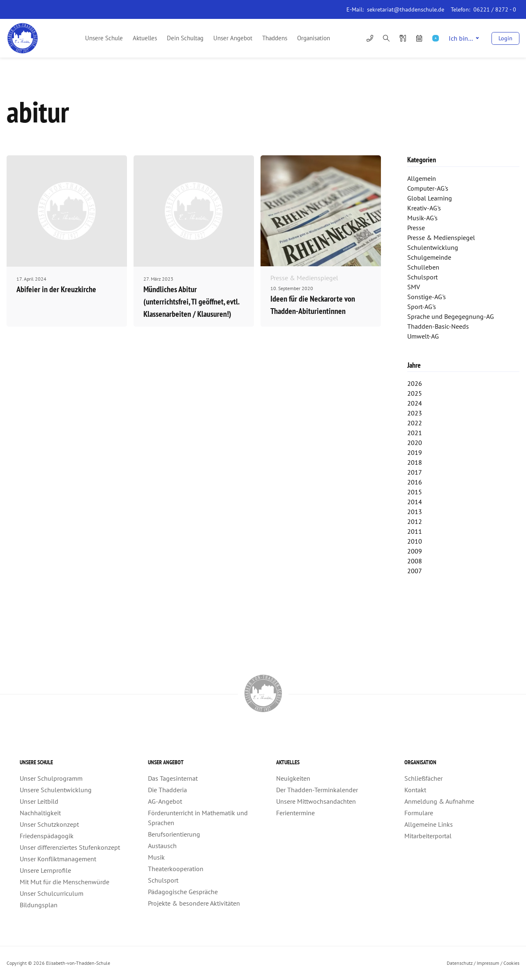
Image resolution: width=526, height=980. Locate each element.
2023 (415, 413)
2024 (415, 403)
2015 (415, 492)
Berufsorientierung (174, 834)
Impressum (488, 963)
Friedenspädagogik (47, 836)
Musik (156, 857)
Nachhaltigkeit (40, 813)
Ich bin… (464, 38)
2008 (415, 561)
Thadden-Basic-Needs (438, 326)
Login (505, 38)
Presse (416, 228)
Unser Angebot (233, 38)
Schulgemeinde (429, 257)
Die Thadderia (167, 790)
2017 (415, 472)
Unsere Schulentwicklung (56, 790)
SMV (414, 287)
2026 (415, 383)
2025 (415, 393)
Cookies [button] (511, 963)
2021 (415, 433)
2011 (415, 531)
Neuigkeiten (293, 778)
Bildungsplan (39, 905)
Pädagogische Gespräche (183, 892)
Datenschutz (460, 963)
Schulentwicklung (433, 247)
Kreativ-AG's (424, 208)
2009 (415, 551)
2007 (415, 571)
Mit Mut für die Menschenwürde (65, 882)
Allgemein (422, 178)
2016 (415, 482)
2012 (415, 521)
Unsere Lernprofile (45, 870)
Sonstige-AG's (427, 297)
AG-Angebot (165, 801)
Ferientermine (295, 813)
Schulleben (423, 267)
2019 (415, 452)
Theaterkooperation (176, 869)
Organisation (314, 38)
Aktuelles (145, 38)
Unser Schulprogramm (51, 778)
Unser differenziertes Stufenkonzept (70, 847)
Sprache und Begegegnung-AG (451, 316)
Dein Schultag (185, 38)
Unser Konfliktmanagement (58, 859)
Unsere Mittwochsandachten (316, 801)
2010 (415, 541)
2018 (415, 462)
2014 (415, 502)
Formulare (419, 813)
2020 (415, 443)
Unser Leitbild (39, 801)
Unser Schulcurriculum (52, 893)
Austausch (162, 846)
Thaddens (275, 38)
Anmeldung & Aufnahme (439, 801)
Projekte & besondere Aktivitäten (194, 903)
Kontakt (415, 790)
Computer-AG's (428, 188)
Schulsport (422, 277)
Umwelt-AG (423, 336)
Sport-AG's (422, 307)
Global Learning (430, 198)
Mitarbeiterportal (428, 836)
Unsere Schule (104, 38)
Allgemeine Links (429, 824)
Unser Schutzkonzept (49, 824)
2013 (415, 512)
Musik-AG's (422, 218)
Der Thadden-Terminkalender (317, 790)
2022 (415, 423)
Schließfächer (423, 778)
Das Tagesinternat (173, 778)
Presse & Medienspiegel (441, 238)
